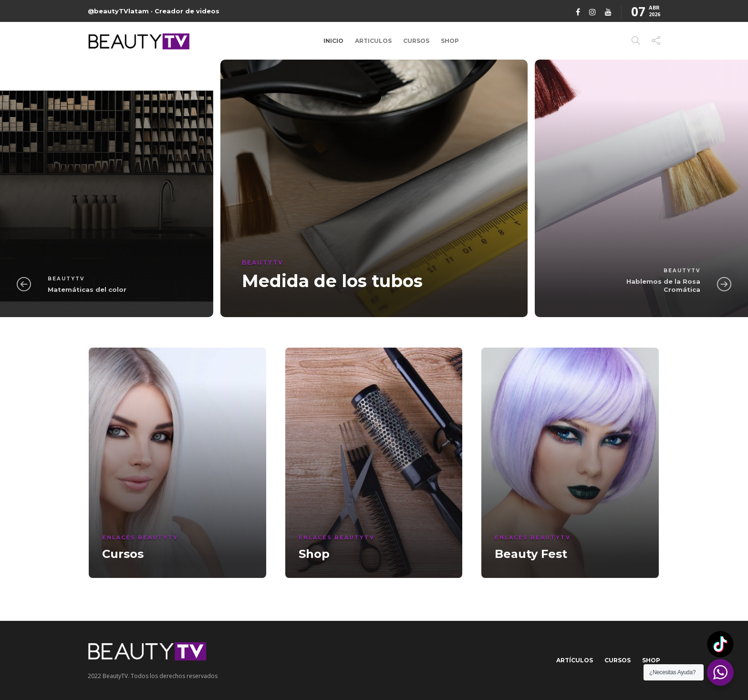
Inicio (333, 41)
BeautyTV (66, 279)
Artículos (575, 660)
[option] (374, 188)
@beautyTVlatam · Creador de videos (154, 11)
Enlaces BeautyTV (140, 537)
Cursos (416, 41)
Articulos (373, 41)
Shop (450, 41)
